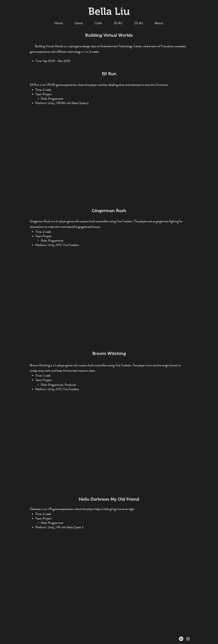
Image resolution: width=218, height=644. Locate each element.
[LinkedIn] (181, 639)
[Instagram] (188, 639)
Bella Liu (109, 11)
